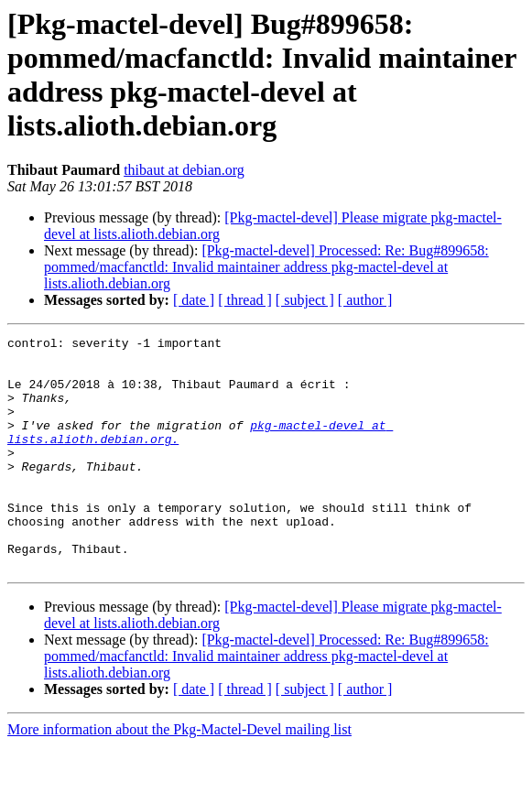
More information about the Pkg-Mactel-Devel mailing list (179, 776)
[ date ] (194, 300)
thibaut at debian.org (184, 170)
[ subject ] (305, 300)
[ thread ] (245, 300)
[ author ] (365, 300)
